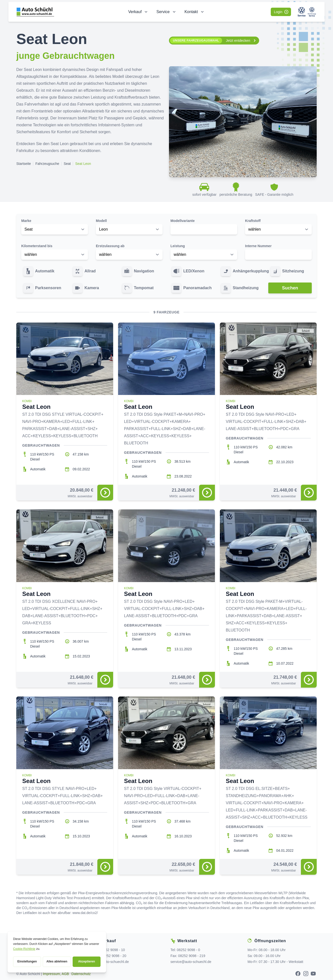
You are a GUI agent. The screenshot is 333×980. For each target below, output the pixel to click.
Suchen (290, 288)
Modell (101, 221)
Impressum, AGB (56, 974)
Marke (26, 221)
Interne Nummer (258, 246)
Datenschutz (81, 974)
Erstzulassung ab (110, 246)
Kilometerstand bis (37, 246)
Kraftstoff (253, 221)
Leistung (178, 246)
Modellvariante (183, 221)
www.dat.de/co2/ (85, 913)
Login (281, 12)
